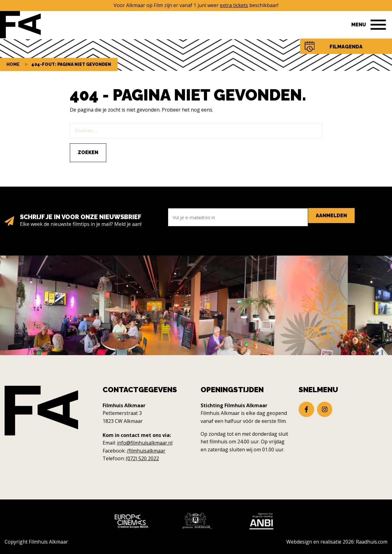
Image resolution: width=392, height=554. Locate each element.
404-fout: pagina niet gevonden (71, 64)
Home (13, 64)
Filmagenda (346, 47)
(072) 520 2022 (142, 458)
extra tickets (234, 5)
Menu (359, 25)
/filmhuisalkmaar (146, 451)
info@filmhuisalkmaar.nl (145, 443)
